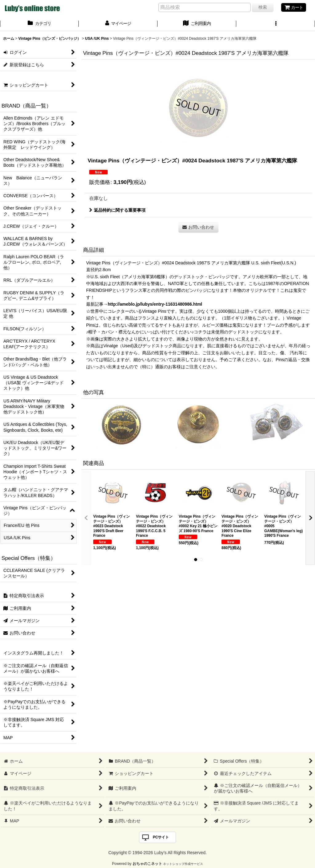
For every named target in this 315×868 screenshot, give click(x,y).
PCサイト (161, 837)
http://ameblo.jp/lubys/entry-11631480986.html (155, 304)
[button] (276, 24)
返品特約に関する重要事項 (117, 210)
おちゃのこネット (147, 864)
